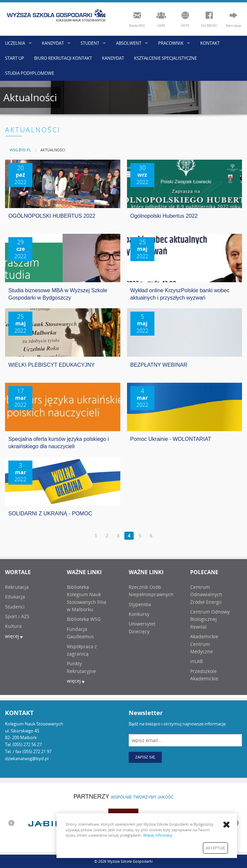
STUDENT (90, 43)
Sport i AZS (17, 616)
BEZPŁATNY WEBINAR (159, 365)
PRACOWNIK (171, 43)
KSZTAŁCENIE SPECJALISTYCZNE (165, 58)
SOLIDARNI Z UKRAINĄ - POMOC (50, 513)
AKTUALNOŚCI (53, 150)
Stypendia (140, 604)
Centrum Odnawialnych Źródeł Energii (206, 594)
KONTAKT (210, 43)
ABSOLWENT (129, 43)
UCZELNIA (15, 43)
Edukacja (15, 597)
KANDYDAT (53, 43)
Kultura (13, 626)
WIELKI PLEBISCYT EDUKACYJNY (51, 365)
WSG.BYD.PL (20, 150)
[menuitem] (20, 150)
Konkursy (139, 614)
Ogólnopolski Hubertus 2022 (164, 216)
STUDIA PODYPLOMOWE (30, 73)
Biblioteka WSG (84, 619)
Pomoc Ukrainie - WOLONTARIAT (171, 439)
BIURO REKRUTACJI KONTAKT (63, 58)
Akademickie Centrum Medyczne (204, 644)
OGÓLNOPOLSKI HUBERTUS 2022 (52, 216)
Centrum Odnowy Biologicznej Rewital (210, 619)
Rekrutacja (17, 587)
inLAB (197, 661)
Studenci (15, 607)
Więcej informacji (158, 835)
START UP (15, 58)
